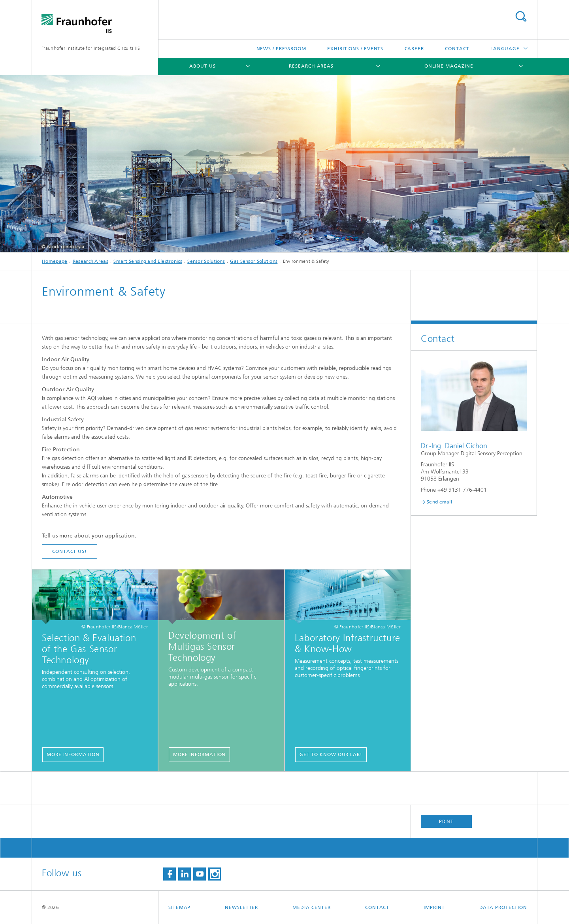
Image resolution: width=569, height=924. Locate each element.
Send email (439, 502)
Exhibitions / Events (355, 49)
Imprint (434, 907)
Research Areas (311, 66)
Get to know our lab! (331, 754)
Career (414, 49)
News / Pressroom (281, 49)
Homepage (55, 261)
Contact (457, 49)
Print (447, 821)
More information (73, 754)
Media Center (312, 907)
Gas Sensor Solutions (254, 261)
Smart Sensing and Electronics (148, 261)
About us (202, 66)
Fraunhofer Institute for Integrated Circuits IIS (91, 48)
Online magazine (449, 66)
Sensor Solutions (206, 261)
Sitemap (179, 907)
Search (521, 16)
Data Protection (503, 907)
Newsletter (241, 907)
